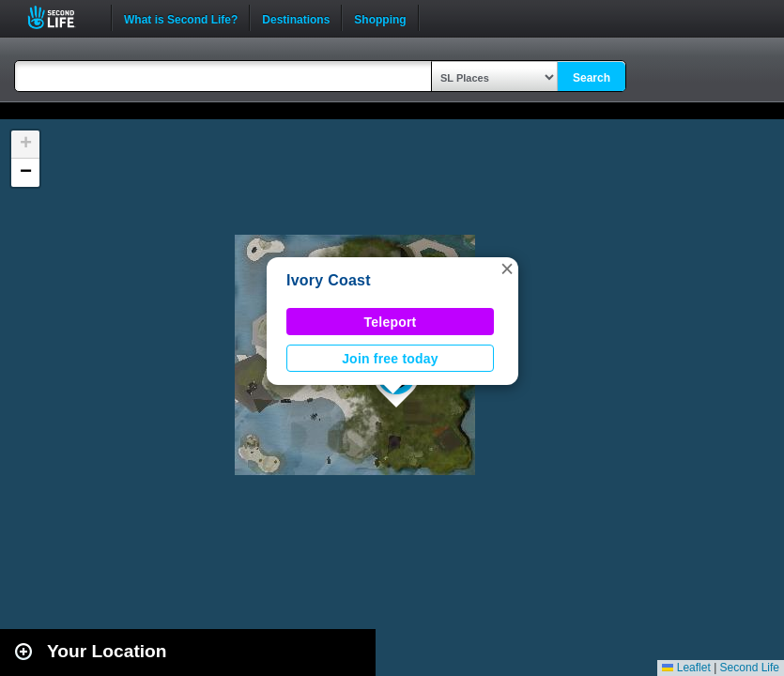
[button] (507, 269)
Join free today (390, 359)
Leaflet (686, 668)
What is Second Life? (181, 18)
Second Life (61, 17)
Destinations (296, 18)
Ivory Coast (329, 280)
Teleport (391, 322)
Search (592, 78)
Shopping (380, 18)
